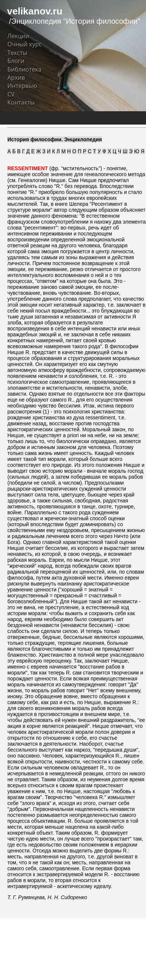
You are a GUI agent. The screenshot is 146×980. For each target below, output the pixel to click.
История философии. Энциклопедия (55, 139)
